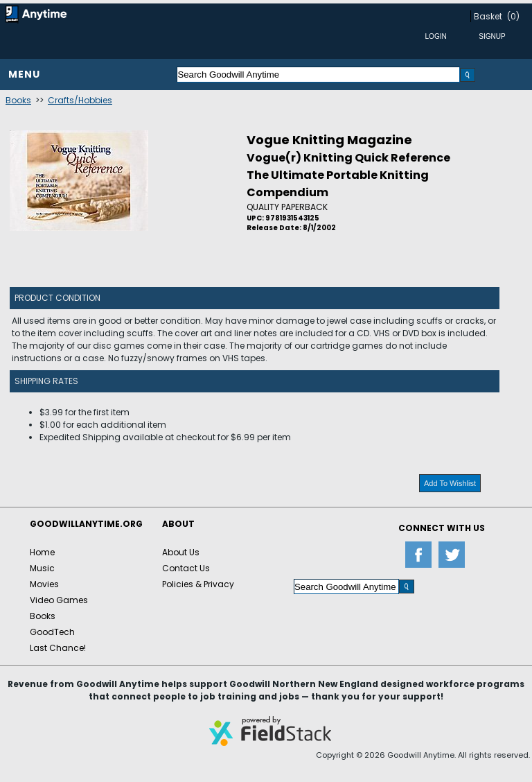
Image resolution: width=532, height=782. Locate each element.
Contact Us (186, 568)
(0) (513, 16)
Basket (488, 16)
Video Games (59, 600)
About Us (181, 552)
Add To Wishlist (450, 483)
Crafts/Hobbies (80, 100)
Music (42, 568)
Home (42, 552)
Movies (44, 584)
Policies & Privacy (198, 584)
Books (18, 100)
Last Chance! (58, 648)
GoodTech (52, 632)
